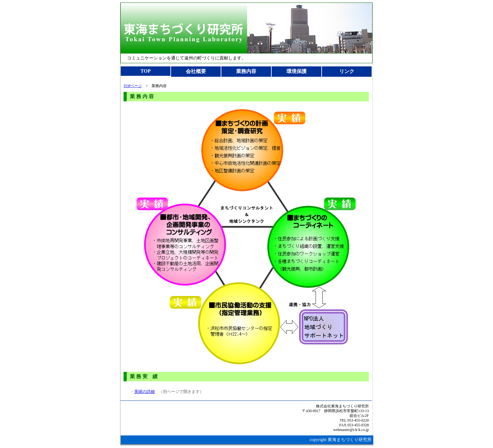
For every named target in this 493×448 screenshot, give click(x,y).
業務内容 (246, 71)
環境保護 (296, 71)
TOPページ (133, 86)
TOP (146, 71)
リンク (347, 71)
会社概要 (196, 71)
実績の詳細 (144, 392)
